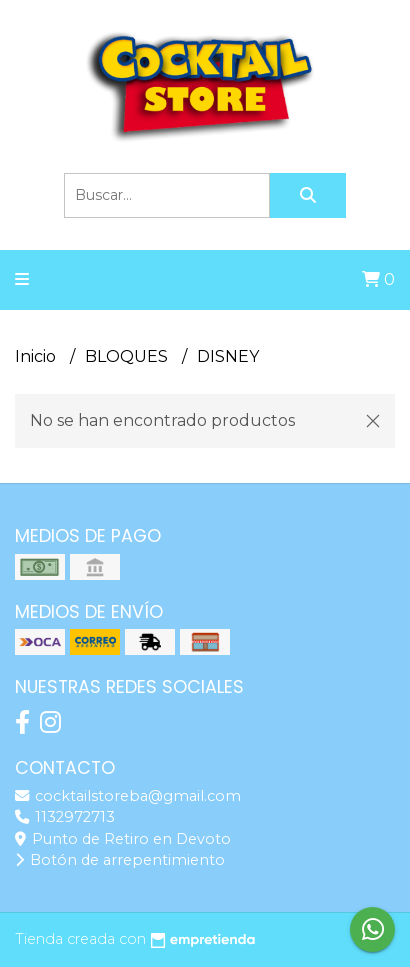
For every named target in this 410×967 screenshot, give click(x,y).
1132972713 (65, 817)
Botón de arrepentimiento (120, 860)
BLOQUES (128, 356)
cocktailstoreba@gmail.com (128, 796)
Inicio (37, 356)
